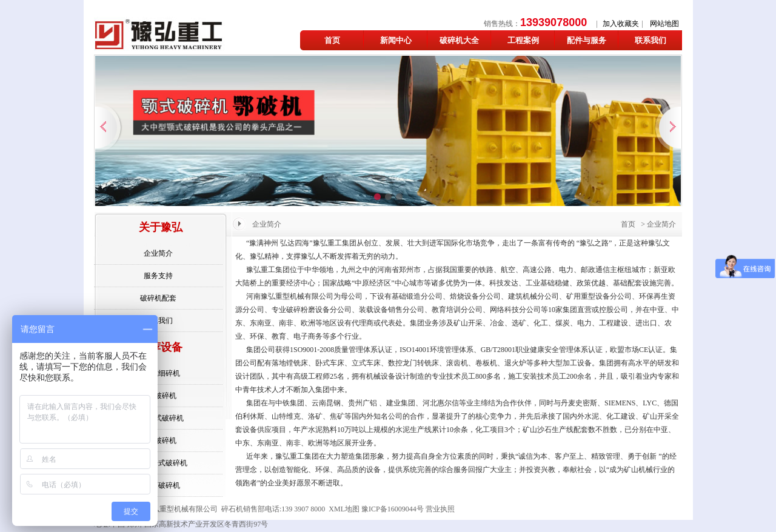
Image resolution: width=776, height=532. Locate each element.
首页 (332, 40)
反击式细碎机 (158, 373)
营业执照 (440, 509)
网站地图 (664, 24)
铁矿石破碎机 (158, 485)
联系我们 (651, 40)
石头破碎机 (158, 396)
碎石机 (232, 509)
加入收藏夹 (621, 24)
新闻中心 (396, 40)
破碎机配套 (158, 298)
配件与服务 (587, 40)
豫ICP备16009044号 (393, 509)
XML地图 (344, 509)
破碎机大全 (459, 40)
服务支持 (158, 276)
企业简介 (158, 253)
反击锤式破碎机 (158, 418)
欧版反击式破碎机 (158, 463)
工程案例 (523, 40)
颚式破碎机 (158, 441)
